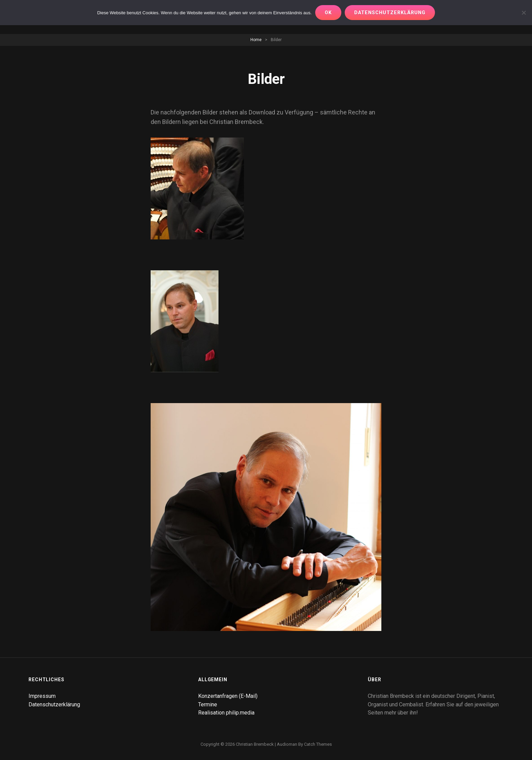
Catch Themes (318, 744)
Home (256, 40)
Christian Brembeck (255, 744)
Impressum (42, 696)
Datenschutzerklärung (54, 704)
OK (328, 13)
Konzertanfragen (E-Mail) (228, 696)
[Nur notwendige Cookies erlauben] (524, 13)
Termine (208, 704)
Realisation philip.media (226, 713)
